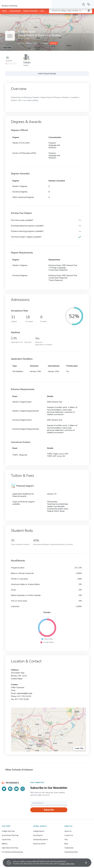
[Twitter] (4, 789)
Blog (66, 844)
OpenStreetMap (78, 15)
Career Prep (6, 840)
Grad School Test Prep (10, 835)
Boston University (31, 11)
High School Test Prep (10, 848)
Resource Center (39, 844)
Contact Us (69, 835)
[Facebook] (10, 789)
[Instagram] (23, 789)
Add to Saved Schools (47, 74)
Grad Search (38, 835)
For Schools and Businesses (12, 852)
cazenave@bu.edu (24, 693)
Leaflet (65, 15)
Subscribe (49, 810)
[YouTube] (16, 789)
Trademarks (69, 848)
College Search (39, 831)
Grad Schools (15, 11)
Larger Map (7, 47)
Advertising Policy (71, 852)
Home (4, 11)
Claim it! (53, 43)
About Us (68, 831)
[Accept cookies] (84, 863)
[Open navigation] (89, 4)
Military (5, 844)
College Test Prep (8, 831)
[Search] (84, 4)
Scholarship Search (40, 840)
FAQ (66, 840)
